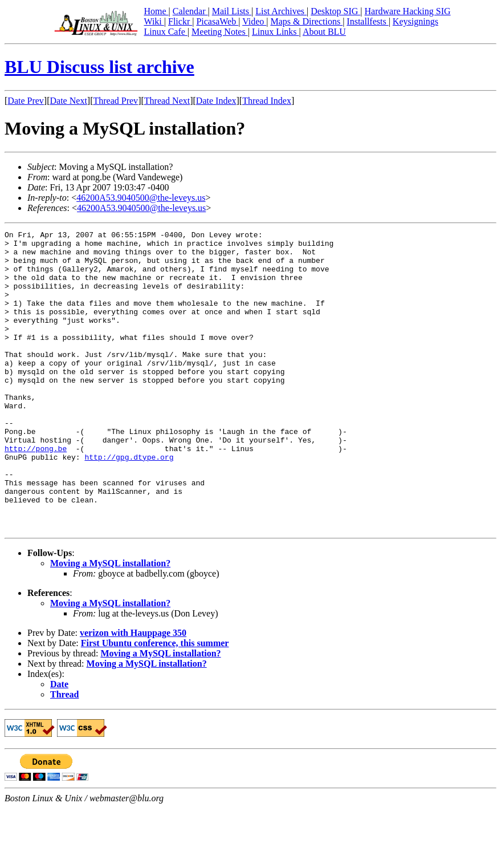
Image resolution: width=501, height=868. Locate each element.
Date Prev (26, 101)
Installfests (367, 21)
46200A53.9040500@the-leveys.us (141, 198)
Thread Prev (115, 101)
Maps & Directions (306, 21)
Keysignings (416, 21)
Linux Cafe (165, 32)
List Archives (281, 11)
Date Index (216, 101)
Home (156, 11)
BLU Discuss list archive (99, 67)
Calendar (190, 11)
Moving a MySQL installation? (110, 623)
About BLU (324, 32)
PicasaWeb (217, 21)
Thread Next (167, 101)
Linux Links (276, 32)
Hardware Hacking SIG (408, 11)
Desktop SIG (335, 11)
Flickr (180, 21)
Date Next (69, 101)
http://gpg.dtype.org (129, 503)
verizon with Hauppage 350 (133, 693)
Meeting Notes (220, 32)
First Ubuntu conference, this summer (155, 703)
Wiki (154, 21)
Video (254, 21)
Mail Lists (232, 11)
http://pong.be (36, 493)
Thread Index (267, 101)
